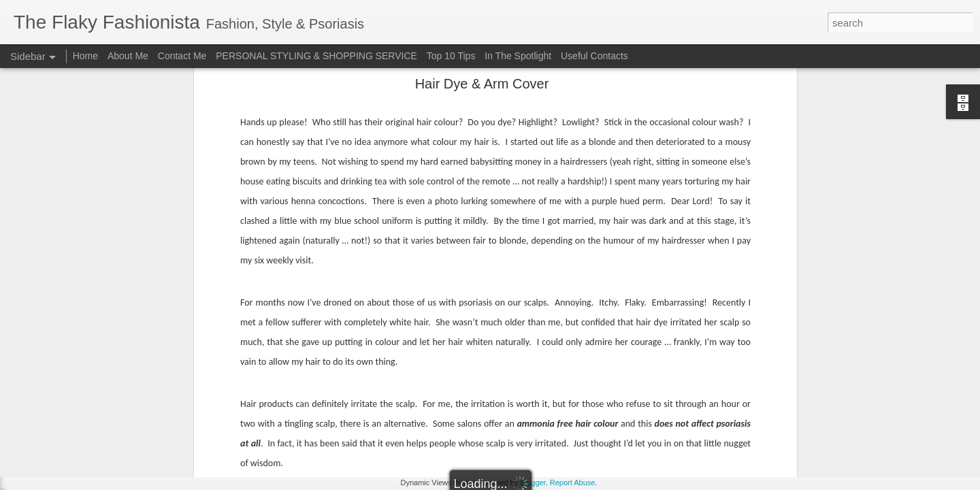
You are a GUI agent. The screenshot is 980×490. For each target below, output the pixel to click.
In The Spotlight (518, 56)
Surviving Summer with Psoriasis (93, 359)
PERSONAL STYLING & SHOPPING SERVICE (316, 56)
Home (85, 56)
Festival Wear (58, 297)
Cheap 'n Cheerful (66, 389)
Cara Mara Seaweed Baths (82, 328)
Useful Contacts (594, 56)
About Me (128, 56)
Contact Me (182, 56)
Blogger (533, 483)
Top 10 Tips (453, 56)
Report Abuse (573, 483)
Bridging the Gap (64, 451)
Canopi (525, 145)
